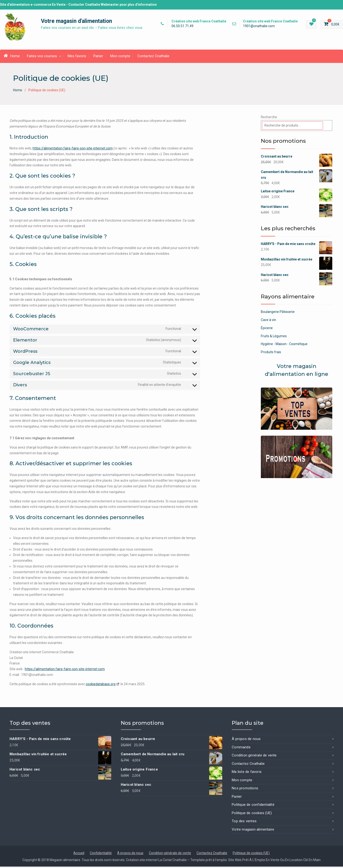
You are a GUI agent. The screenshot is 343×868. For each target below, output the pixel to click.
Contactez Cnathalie (153, 57)
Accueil (79, 854)
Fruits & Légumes (274, 337)
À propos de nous (246, 740)
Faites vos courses (42, 57)
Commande (241, 749)
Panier (98, 57)
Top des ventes (244, 822)
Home (12, 57)
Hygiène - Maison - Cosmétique (284, 345)
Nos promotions (245, 790)
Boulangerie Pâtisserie (278, 313)
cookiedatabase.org (101, 685)
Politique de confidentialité (253, 806)
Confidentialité (101, 854)
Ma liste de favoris (247, 773)
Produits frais (271, 353)
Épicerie (267, 329)
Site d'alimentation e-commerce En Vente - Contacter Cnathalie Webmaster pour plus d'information (78, 5)
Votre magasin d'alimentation (76, 22)
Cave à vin (268, 321)
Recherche (269, 118)
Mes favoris (77, 57)
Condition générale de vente (254, 757)
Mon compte (120, 57)
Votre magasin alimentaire (253, 831)
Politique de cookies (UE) (252, 814)
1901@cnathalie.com (259, 27)
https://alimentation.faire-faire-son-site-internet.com (73, 150)
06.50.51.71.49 (182, 27)
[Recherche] (328, 127)
